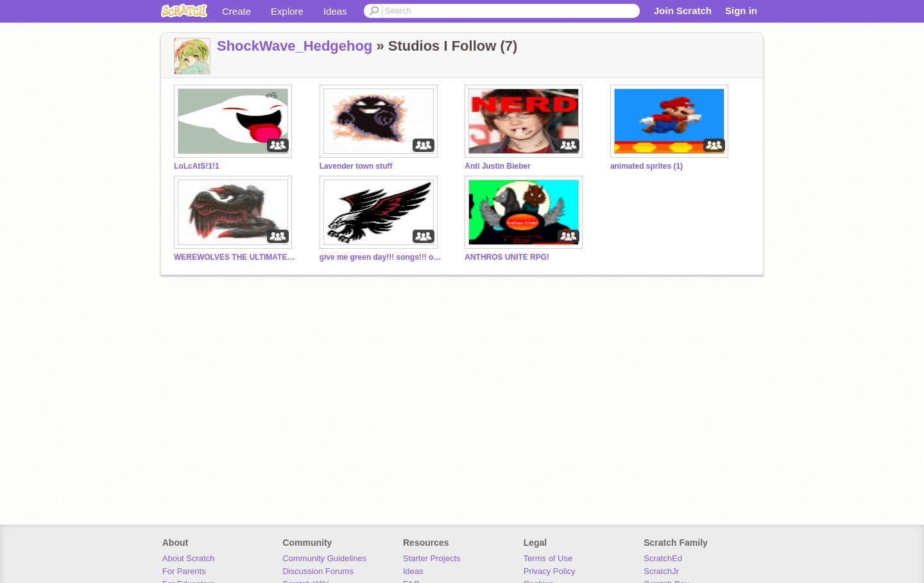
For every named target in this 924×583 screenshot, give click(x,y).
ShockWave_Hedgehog (295, 46)
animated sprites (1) (646, 166)
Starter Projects (432, 558)
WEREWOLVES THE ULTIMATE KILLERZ (235, 257)
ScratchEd (663, 558)
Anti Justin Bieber (498, 166)
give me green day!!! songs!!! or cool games (381, 257)
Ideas (335, 11)
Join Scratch (683, 11)
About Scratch (189, 558)
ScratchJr (661, 571)
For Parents (184, 571)
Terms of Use (548, 558)
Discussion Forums (318, 571)
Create (236, 11)
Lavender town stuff (356, 166)
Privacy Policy (550, 571)
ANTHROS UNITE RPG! (507, 257)
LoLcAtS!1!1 (197, 166)
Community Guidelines (324, 558)
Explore (287, 11)
